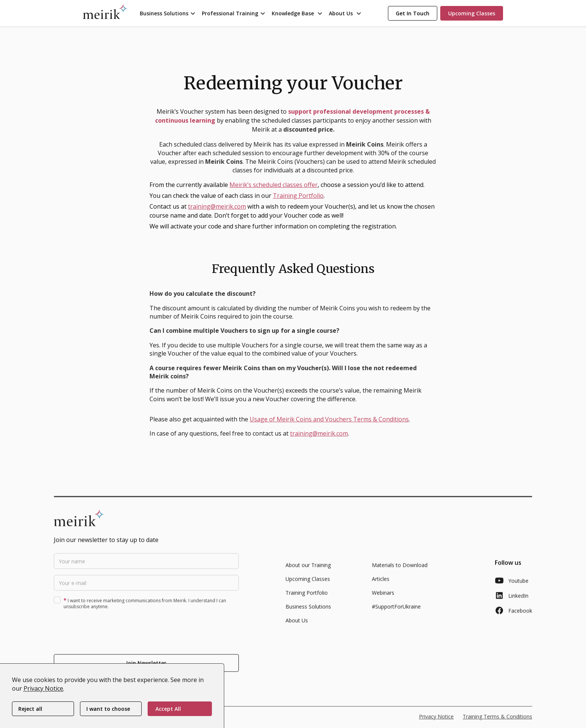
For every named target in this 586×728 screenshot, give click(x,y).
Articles (381, 584)
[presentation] (111, 636)
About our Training (308, 570)
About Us (297, 626)
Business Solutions (308, 612)
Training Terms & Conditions (497, 722)
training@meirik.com (217, 206)
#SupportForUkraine (396, 612)
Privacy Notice (43, 688)
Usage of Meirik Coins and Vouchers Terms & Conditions (329, 419)
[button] (168, 13)
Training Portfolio (298, 196)
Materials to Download (400, 570)
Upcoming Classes (308, 584)
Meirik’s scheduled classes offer (274, 185)
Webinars (383, 598)
